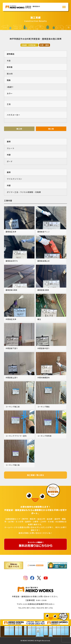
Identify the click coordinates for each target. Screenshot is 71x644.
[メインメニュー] (64, 7)
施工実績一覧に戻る (36, 475)
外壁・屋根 (45, 45)
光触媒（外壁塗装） (29, 45)
